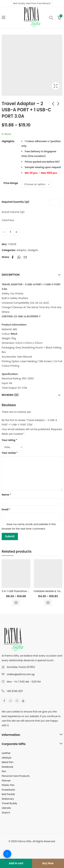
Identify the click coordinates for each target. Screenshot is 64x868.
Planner (6, 781)
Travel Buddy (9, 803)
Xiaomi (6, 813)
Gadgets (33, 250)
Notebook (7, 767)
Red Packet (8, 794)
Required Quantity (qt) (15, 202)
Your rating (9, 440)
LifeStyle (6, 758)
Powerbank (8, 790)
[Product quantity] (10, 232)
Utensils (6, 808)
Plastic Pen (8, 785)
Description (11, 275)
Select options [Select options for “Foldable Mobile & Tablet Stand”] (48, 603)
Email (6, 509)
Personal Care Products (16, 776)
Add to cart (16, 863)
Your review (10, 453)
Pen (4, 771)
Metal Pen (8, 762)
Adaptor (21, 250)
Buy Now (48, 863)
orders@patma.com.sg (21, 674)
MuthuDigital (44, 846)
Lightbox (56, 86)
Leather (6, 753)
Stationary (8, 799)
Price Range (11, 183)
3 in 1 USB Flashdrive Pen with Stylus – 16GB (29, 591)
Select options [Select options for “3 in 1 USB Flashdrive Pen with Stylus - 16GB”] (16, 603)
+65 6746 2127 (15, 691)
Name (6, 495)
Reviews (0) (10, 395)
